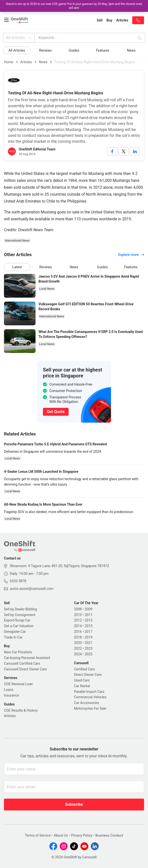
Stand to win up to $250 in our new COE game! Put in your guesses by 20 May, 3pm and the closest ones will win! (74, 6)
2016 (78, 632)
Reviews (45, 50)
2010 (78, 615)
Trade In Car (13, 637)
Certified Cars (84, 669)
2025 (88, 654)
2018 (78, 637)
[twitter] (124, 151)
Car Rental (82, 686)
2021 (88, 643)
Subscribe (74, 804)
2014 (78, 626)
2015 (88, 626)
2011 (88, 615)
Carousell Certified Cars (22, 663)
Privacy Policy (82, 835)
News (131, 50)
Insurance (11, 695)
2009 (88, 609)
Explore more (131, 255)
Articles (26, 62)
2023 (88, 648)
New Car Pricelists (18, 652)
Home (9, 62)
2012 (78, 620)
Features (103, 50)
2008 (78, 609)
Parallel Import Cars (89, 692)
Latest (17, 267)
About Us (61, 835)
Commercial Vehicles (90, 697)
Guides (74, 50)
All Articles (19, 38)
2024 (78, 654)
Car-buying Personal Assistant (27, 658)
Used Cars (82, 680)
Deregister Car (15, 632)
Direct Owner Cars (88, 675)
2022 (78, 648)
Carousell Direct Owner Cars (25, 669)
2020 (78, 643)
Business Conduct (109, 835)
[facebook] (112, 151)
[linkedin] (135, 151)
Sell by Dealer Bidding (20, 609)
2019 (88, 637)
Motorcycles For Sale (90, 708)
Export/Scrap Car (17, 620)
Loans (9, 690)
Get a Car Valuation (19, 626)
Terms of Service (38, 835)
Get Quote (56, 412)
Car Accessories (86, 703)
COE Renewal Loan (18, 684)
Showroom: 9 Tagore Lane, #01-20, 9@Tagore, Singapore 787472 (59, 566)
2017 (88, 632)
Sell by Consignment (20, 615)
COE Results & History (21, 710)
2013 (88, 620)
